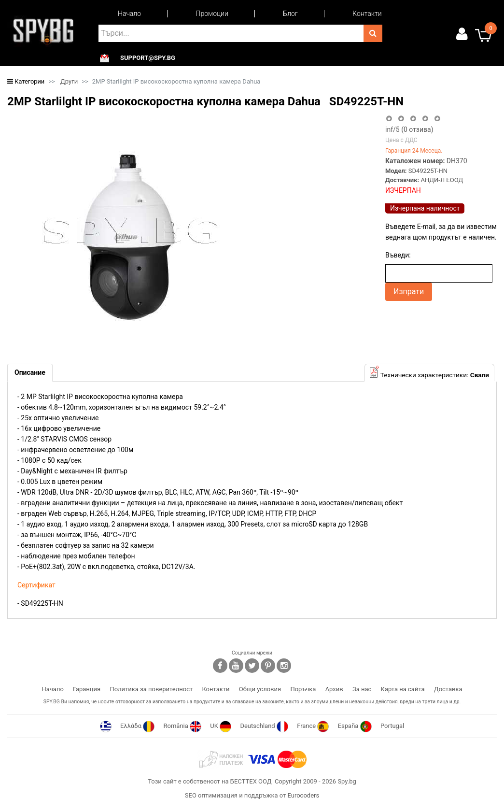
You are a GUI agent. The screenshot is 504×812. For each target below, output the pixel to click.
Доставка (448, 689)
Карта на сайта (403, 689)
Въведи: (398, 255)
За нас (362, 689)
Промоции (212, 14)
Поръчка (303, 689)
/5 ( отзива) (409, 129)
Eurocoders (303, 795)
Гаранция (87, 689)
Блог (290, 14)
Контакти (367, 14)
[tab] (30, 373)
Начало (129, 14)
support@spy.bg (148, 58)
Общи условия (260, 689)
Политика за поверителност (151, 689)
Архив (334, 689)
